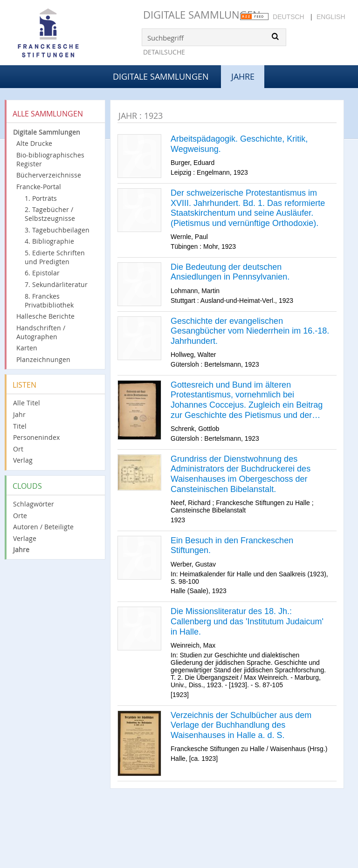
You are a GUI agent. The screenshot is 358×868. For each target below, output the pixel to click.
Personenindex (36, 437)
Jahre (21, 550)
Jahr (19, 414)
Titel (20, 426)
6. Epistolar (42, 273)
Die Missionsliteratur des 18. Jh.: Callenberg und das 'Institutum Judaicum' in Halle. (247, 621)
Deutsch (289, 17)
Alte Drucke (34, 143)
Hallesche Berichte (45, 316)
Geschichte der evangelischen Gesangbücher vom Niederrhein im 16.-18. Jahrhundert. (250, 331)
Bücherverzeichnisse (49, 175)
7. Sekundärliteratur (56, 284)
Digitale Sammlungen (202, 15)
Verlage (25, 538)
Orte (20, 516)
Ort (18, 449)
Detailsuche (164, 52)
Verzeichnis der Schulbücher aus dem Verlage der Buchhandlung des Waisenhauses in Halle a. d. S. (241, 725)
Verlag (23, 460)
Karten (27, 348)
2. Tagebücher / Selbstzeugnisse (50, 214)
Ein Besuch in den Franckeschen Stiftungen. (232, 546)
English (331, 17)
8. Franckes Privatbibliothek (49, 301)
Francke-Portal (39, 187)
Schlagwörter (34, 504)
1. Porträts (41, 198)
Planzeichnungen (43, 359)
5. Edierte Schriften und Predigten (55, 257)
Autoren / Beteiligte (43, 527)
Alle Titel (27, 403)
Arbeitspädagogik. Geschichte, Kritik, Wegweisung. (239, 144)
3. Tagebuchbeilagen (57, 230)
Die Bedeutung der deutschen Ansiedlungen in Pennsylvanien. (230, 272)
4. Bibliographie (49, 241)
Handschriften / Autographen (41, 332)
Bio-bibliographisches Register (50, 159)
